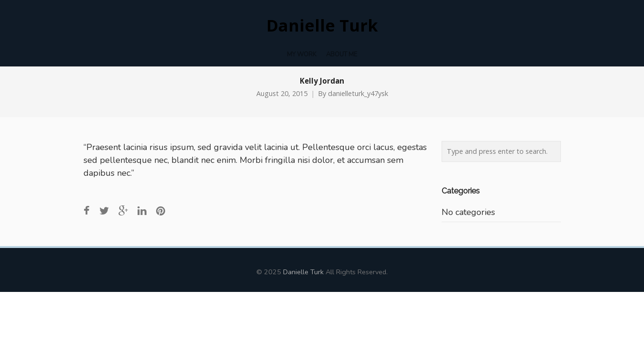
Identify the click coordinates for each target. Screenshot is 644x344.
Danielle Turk (322, 26)
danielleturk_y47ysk (358, 93)
